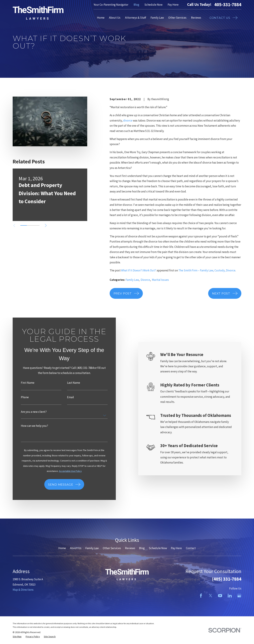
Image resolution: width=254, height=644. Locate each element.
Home (62, 548)
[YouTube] (220, 596)
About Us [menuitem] (115, 18)
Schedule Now (153, 5)
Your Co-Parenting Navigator (111, 5)
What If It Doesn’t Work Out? (139, 270)
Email (65, 397)
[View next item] (46, 226)
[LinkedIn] (230, 596)
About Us (76, 548)
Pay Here (173, 5)
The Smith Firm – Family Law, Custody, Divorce (207, 270)
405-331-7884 (228, 5)
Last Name (68, 383)
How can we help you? (30, 426)
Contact (191, 548)
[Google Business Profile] (239, 596)
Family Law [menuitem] (157, 18)
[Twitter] (211, 596)
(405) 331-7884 (227, 579)
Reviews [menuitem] (196, 18)
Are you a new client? (29, 412)
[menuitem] (17, 637)
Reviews (130, 548)
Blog (136, 5)
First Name (23, 383)
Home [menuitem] (101, 18)
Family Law (132, 280)
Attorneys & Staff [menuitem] (136, 18)
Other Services (112, 548)
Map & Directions (23, 590)
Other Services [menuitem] (177, 18)
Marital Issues (160, 280)
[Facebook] (201, 596)
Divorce (145, 280)
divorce (128, 120)
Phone (20, 397)
